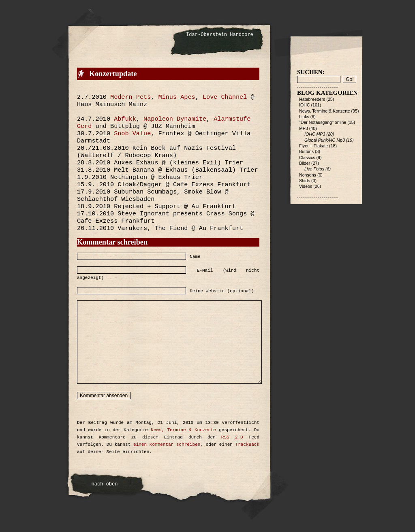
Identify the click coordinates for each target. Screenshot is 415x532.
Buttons (306, 151)
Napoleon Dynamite (175, 119)
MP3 (304, 128)
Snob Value (132, 134)
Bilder (305, 163)
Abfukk (125, 119)
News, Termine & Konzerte (183, 430)
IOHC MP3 (315, 134)
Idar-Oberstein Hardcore (220, 35)
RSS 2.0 (232, 437)
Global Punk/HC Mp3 (325, 140)
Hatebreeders (312, 99)
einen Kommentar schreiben (167, 445)
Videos (306, 186)
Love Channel (225, 97)
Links (304, 117)
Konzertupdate (113, 74)
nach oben (105, 484)
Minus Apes (177, 97)
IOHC (305, 105)
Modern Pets (130, 97)
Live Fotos (314, 169)
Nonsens (308, 175)
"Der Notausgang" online (323, 122)
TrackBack (247, 445)
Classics (307, 157)
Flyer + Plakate (313, 146)
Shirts (305, 181)
